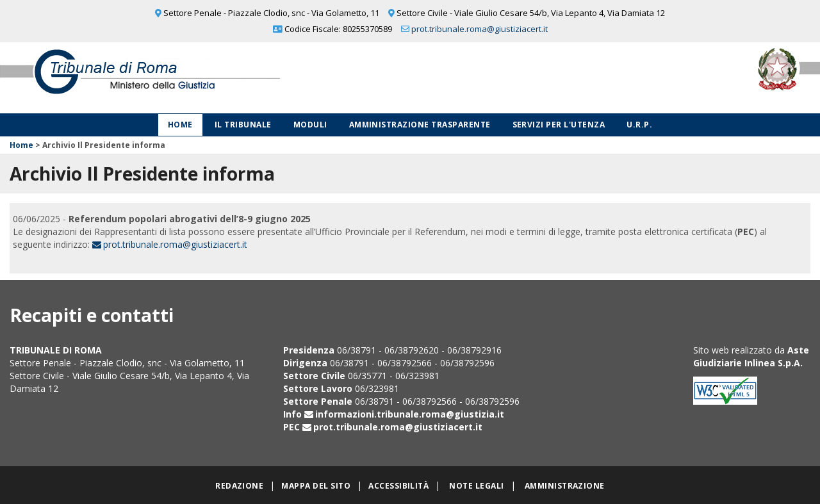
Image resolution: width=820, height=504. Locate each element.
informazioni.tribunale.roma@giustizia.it (410, 414)
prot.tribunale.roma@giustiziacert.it (480, 29)
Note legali (476, 486)
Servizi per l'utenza (559, 125)
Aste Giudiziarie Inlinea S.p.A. (751, 356)
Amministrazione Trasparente (420, 125)
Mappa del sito (316, 486)
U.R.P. (639, 125)
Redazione (239, 486)
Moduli (310, 125)
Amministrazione (565, 486)
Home (180, 125)
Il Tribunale (243, 125)
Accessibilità (398, 486)
